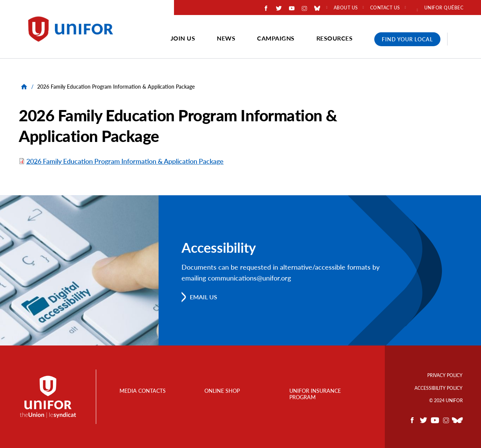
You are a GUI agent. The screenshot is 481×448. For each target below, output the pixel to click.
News (226, 38)
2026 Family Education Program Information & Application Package (125, 161)
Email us (203, 297)
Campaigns (276, 38)
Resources (335, 38)
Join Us (183, 38)
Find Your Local (407, 39)
